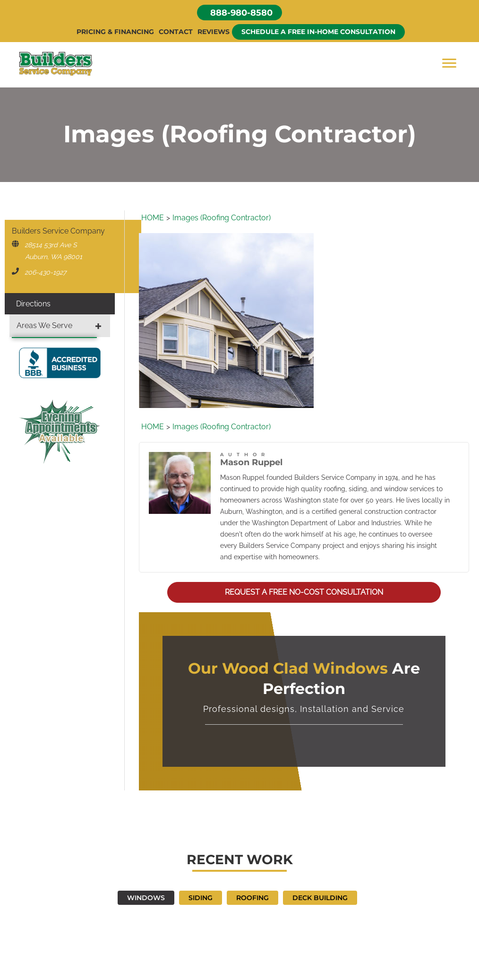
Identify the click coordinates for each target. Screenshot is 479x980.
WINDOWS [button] (146, 898)
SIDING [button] (201, 898)
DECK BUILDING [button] (320, 898)
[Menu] (449, 63)
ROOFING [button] (252, 898)
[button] (239, 13)
